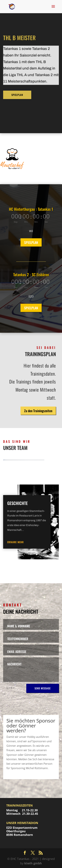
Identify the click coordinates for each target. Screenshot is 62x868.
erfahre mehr (15, 542)
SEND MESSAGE (43, 688)
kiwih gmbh (33, 863)
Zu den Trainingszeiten (38, 411)
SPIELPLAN (17, 78)
